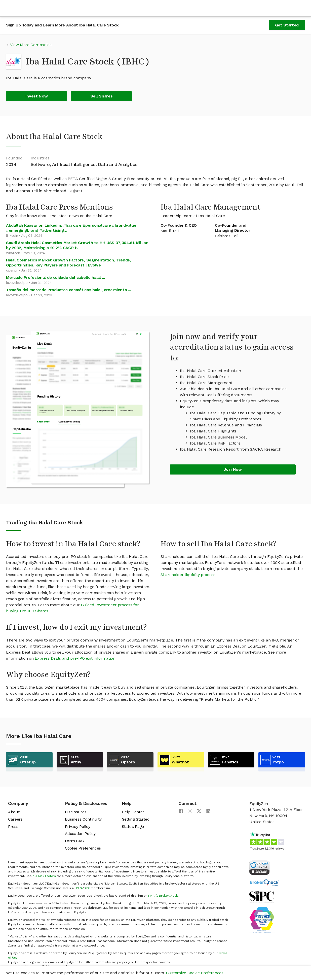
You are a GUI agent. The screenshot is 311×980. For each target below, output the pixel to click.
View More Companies (31, 45)
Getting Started (136, 819)
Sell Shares (101, 96)
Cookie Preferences (83, 848)
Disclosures (76, 812)
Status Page (133, 826)
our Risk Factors (44, 876)
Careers (15, 819)
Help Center (133, 812)
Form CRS (74, 841)
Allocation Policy (80, 834)
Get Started (287, 25)
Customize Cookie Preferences (195, 973)
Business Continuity (83, 819)
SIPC (87, 888)
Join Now (233, 469)
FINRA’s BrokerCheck (163, 896)
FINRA (79, 888)
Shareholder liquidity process (188, 575)
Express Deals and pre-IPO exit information (75, 658)
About (14, 812)
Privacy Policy (78, 826)
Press (13, 826)
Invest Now (37, 96)
